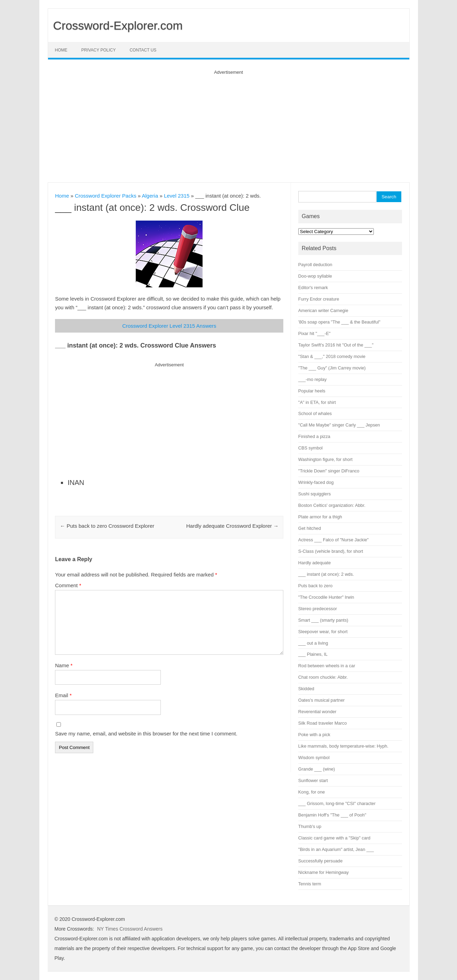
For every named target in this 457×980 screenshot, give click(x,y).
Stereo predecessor (318, 609)
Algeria (150, 196)
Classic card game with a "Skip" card (334, 838)
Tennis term (310, 884)
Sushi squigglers (314, 494)
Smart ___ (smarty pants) (323, 620)
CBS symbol (310, 448)
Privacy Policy (99, 50)
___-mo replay (312, 379)
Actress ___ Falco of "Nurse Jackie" (333, 540)
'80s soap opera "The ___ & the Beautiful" (339, 322)
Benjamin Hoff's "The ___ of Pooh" (332, 815)
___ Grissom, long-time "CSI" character (337, 803)
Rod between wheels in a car (327, 666)
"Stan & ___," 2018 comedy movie (332, 356)
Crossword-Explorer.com (118, 25)
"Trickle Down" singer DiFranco (329, 471)
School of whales (315, 413)
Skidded (306, 689)
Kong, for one (312, 792)
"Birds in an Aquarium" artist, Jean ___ (336, 849)
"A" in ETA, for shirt (317, 402)
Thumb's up (310, 826)
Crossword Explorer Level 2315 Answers (169, 326)
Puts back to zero (315, 586)
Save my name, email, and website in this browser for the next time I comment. (146, 734)
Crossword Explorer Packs (106, 196)
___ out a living (313, 643)
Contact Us (143, 50)
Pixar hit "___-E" (314, 333)
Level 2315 (177, 196)
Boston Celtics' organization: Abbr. (332, 505)
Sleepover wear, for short (323, 632)
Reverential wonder (317, 712)
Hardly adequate (314, 563)
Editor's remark (313, 288)
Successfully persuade (320, 861)
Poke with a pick (314, 735)
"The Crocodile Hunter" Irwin (326, 597)
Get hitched (310, 528)
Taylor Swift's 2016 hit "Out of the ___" (336, 345)
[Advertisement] (229, 123)
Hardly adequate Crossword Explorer (232, 526)
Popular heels (312, 391)
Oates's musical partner (321, 700)
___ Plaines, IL (313, 654)
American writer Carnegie (323, 310)
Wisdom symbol (314, 758)
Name (64, 665)
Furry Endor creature (319, 299)
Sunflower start (313, 780)
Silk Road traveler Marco (322, 723)
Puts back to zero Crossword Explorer (107, 526)
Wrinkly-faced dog (316, 482)
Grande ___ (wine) (317, 769)
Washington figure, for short (325, 459)
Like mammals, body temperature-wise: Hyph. (343, 746)
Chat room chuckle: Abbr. (323, 677)
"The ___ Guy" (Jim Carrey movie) (332, 368)
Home (61, 50)
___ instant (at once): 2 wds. (326, 574)
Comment (68, 585)
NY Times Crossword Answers (130, 929)
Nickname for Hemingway (324, 872)
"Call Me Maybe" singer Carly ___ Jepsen (339, 425)
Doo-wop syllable (315, 276)
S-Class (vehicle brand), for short (331, 551)
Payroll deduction (315, 265)
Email (63, 695)
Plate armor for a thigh (320, 517)
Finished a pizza (314, 436)
